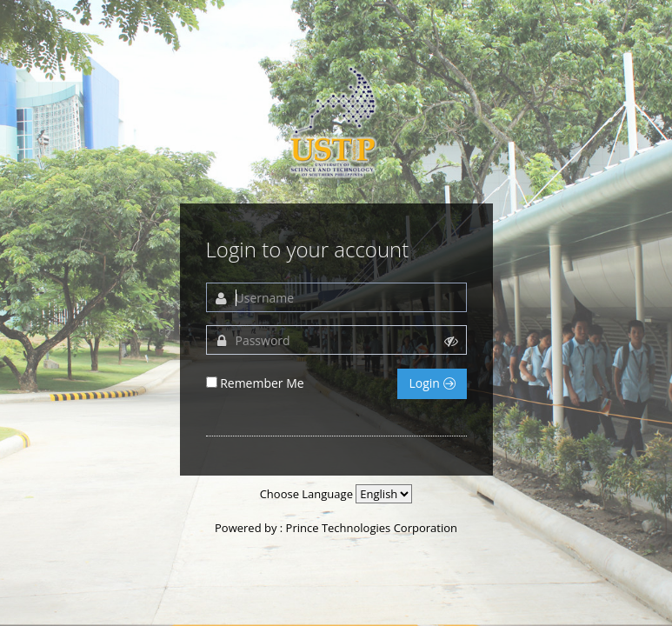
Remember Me (262, 383)
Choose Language (306, 494)
